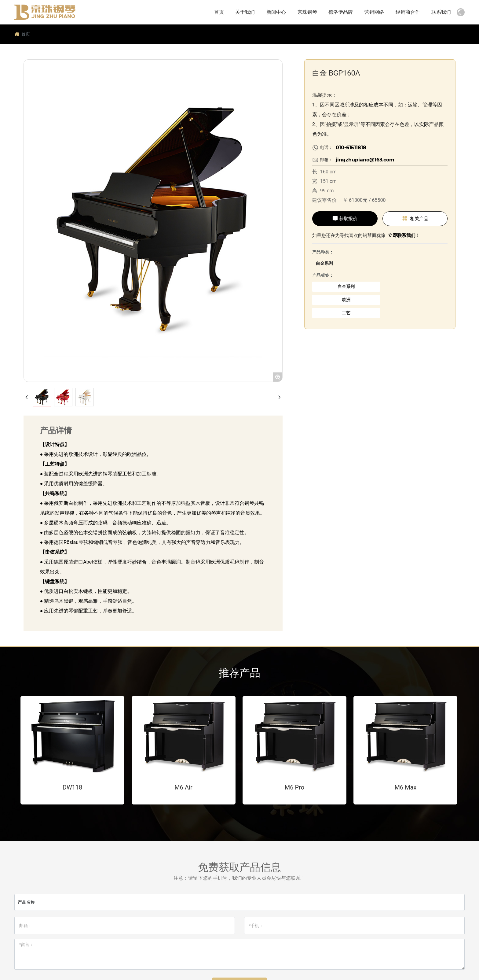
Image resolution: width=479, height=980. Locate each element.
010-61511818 (351, 148)
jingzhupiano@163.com (365, 160)
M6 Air (183, 787)
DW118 (73, 787)
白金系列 (324, 263)
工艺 (346, 313)
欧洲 (346, 300)
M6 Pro (294, 787)
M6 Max (405, 787)
